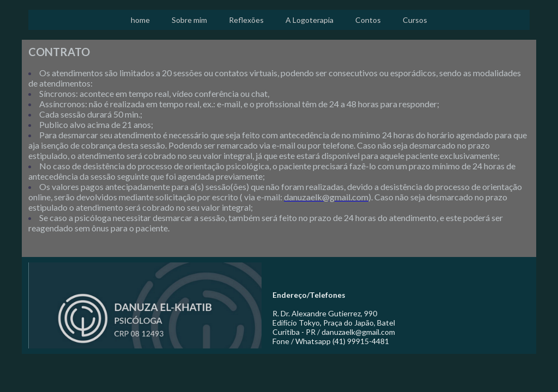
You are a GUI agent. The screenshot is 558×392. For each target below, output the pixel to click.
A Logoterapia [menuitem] (310, 20)
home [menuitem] (140, 20)
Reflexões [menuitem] (246, 20)
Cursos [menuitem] (415, 20)
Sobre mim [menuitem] (189, 20)
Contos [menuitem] (368, 20)
